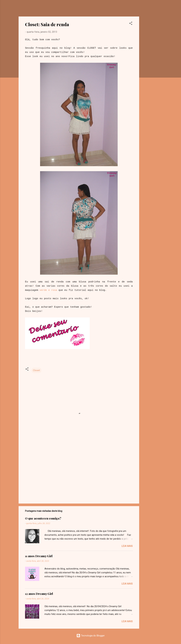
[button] (131, 24)
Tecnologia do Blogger (91, 636)
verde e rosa (48, 290)
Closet (36, 370)
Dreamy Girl (38, 8)
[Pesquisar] (160, 9)
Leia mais (127, 546)
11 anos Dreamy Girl (39, 556)
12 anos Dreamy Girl (39, 594)
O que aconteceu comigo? (43, 518)
